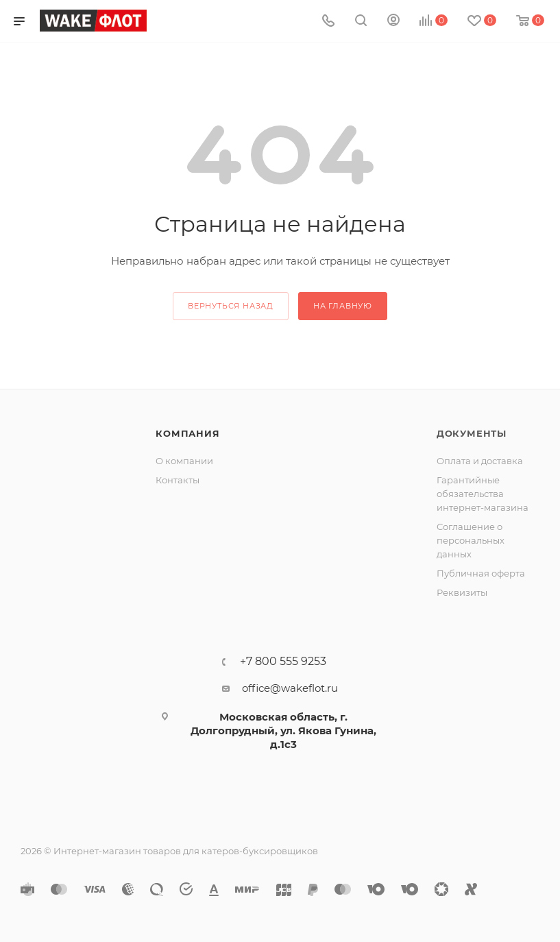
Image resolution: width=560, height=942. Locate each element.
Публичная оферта (481, 573)
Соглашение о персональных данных (471, 540)
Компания (187, 433)
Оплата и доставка (480, 461)
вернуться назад (231, 306)
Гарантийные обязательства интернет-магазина (483, 494)
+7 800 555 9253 (283, 662)
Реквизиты (462, 592)
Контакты (178, 480)
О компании (184, 461)
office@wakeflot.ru (290, 688)
